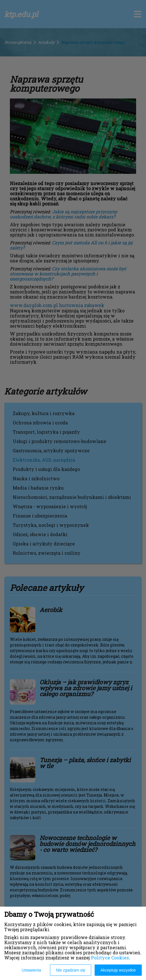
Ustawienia (31, 970)
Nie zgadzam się (71, 970)
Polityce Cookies (110, 958)
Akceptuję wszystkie (118, 970)
